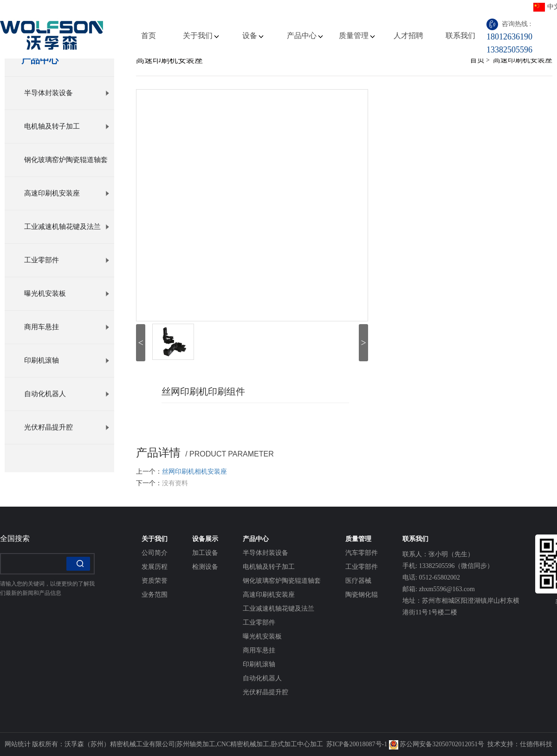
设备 (253, 36)
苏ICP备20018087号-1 (357, 744)
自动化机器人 (67, 394)
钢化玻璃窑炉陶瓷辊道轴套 (67, 166)
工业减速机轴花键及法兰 (67, 227)
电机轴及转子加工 (67, 126)
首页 (149, 36)
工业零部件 (67, 260)
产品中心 (305, 36)
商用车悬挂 (67, 327)
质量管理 (357, 36)
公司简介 (155, 553)
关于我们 (201, 36)
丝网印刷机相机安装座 (194, 472)
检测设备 (205, 567)
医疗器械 (358, 581)
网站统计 (18, 744)
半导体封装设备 (67, 93)
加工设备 (205, 553)
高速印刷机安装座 (67, 193)
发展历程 (155, 567)
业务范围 (155, 595)
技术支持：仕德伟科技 (520, 744)
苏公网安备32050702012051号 (437, 744)
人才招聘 (408, 36)
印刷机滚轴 (67, 360)
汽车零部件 (362, 553)
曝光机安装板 (67, 293)
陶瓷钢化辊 (362, 595)
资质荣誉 (155, 581)
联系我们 (460, 36)
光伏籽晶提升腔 (67, 427)
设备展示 (205, 539)
